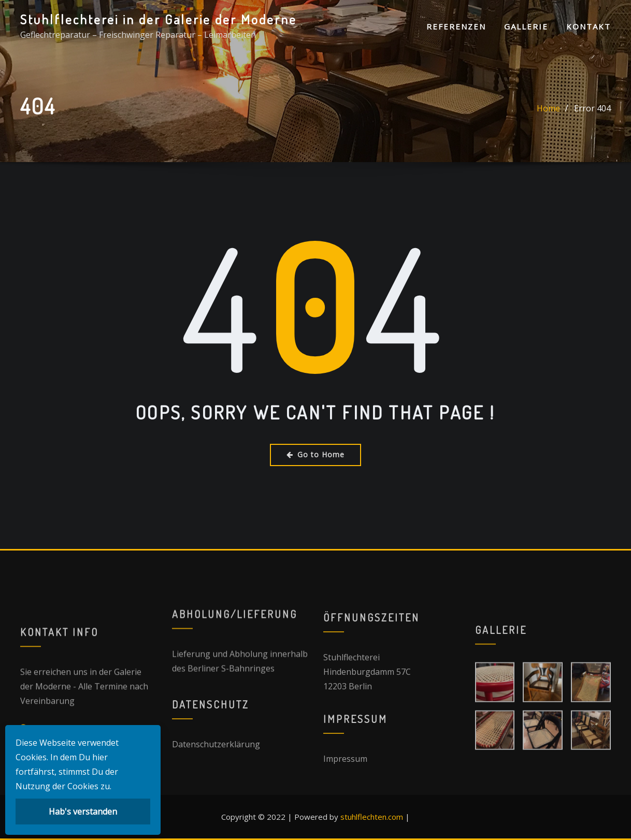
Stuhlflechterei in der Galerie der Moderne (159, 19)
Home (548, 119)
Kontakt (589, 26)
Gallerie (526, 26)
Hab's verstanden (83, 812)
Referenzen (456, 26)
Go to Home (315, 454)
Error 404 (592, 119)
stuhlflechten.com (372, 817)
